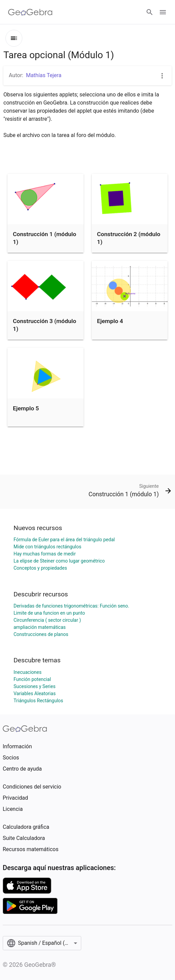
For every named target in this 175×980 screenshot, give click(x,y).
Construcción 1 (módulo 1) (45, 238)
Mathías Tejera (44, 75)
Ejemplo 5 (26, 408)
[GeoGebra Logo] (30, 12)
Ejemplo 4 (110, 321)
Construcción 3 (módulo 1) (45, 325)
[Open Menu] (163, 12)
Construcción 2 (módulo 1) (129, 238)
